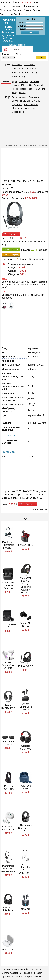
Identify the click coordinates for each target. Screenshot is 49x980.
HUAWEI (35, 81)
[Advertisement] (24, 129)
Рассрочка (35, 969)
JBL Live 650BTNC (8, 788)
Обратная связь (34, 977)
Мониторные (31, 108)
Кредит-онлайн (20, 969)
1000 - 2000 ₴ (19, 77)
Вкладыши (34, 97)
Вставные (37, 101)
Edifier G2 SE (26, 666)
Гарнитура (17, 104)
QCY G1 (26, 909)
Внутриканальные (21, 101)
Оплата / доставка (11, 973)
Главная (6, 969)
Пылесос (17, 10)
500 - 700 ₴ (17, 73)
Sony (14, 92)
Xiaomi (22, 92)
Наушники (26, 2)
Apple (15, 81)
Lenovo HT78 (26, 545)
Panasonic (39, 85)
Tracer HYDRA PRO (8, 707)
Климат (27, 10)
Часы (36, 2)
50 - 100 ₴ (17, 65)
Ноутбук (13, 14)
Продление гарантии (13, 977)
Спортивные (18, 112)
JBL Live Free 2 (8, 626)
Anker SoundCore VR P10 (8, 665)
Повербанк (16, 6)
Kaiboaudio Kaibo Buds (8, 828)
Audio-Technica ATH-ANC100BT (26, 869)
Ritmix (31, 89)
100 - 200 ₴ (29, 65)
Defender (24, 81)
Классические (31, 104)
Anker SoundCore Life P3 (26, 707)
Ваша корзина (17, 45)
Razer (23, 89)
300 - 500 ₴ (30, 69)
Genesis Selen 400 (26, 747)
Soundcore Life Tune (8, 909)
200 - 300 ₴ (17, 69)
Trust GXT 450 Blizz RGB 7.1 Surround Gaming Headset (26, 585)
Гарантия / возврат (33, 973)
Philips (15, 89)
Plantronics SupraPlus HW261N (8, 545)
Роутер (4, 14)
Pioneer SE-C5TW (8, 743)
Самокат (37, 10)
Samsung (41, 89)
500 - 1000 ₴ (31, 73)
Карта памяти (31, 6)
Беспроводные (19, 97)
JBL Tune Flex (26, 787)
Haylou (15, 85)
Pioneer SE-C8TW (26, 625)
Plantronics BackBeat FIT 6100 (26, 828)
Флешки (23, 14)
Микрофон (17, 108)
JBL (23, 85)
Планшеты (6, 10)
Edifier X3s (8, 950)
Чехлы (16, 2)
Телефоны (5, 2)
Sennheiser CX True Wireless (8, 585)
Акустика (5, 6)
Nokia (29, 85)
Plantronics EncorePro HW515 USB (8, 869)
